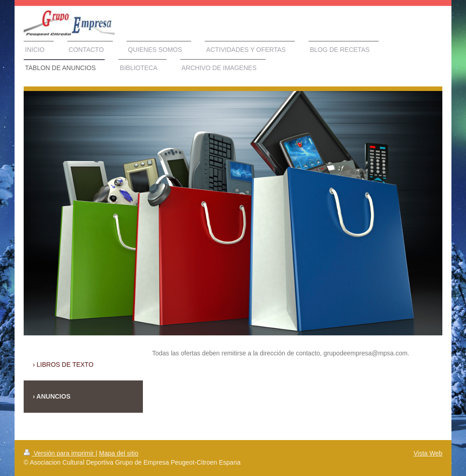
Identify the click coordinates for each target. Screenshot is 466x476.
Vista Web (428, 453)
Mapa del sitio (119, 453)
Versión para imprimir (60, 453)
